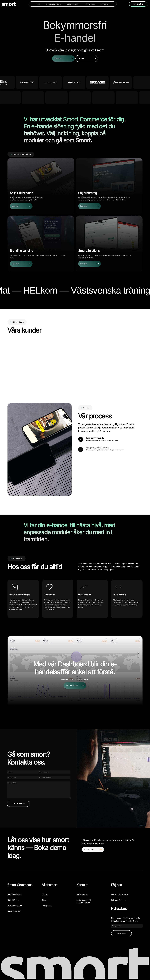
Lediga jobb (47, 905)
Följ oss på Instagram (120, 894)
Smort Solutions (73, 4)
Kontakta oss (89, 850)
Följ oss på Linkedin (119, 900)
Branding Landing (15, 905)
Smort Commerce (53, 4)
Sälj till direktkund (15, 894)
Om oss (103, 4)
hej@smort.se (82, 894)
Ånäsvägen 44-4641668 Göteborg (84, 901)
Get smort (58, 58)
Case (44, 900)
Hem (39, 4)
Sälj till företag (13, 900)
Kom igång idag (138, 4)
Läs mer (81, 58)
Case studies (90, 4)
